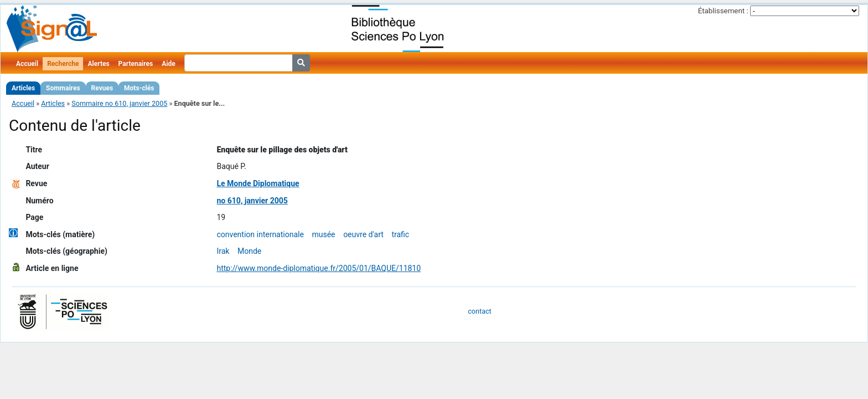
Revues (102, 88)
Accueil (27, 64)
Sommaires (63, 88)
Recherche (63, 64)
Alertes (98, 64)
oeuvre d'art (363, 234)
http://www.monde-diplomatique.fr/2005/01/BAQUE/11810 (319, 268)
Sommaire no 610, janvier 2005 (119, 103)
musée (323, 234)
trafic (400, 234)
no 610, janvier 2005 (252, 201)
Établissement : (723, 11)
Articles (23, 88)
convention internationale (260, 234)
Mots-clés (139, 88)
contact (479, 311)
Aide (168, 64)
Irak (223, 251)
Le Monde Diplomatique (258, 183)
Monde (249, 251)
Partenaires (136, 64)
